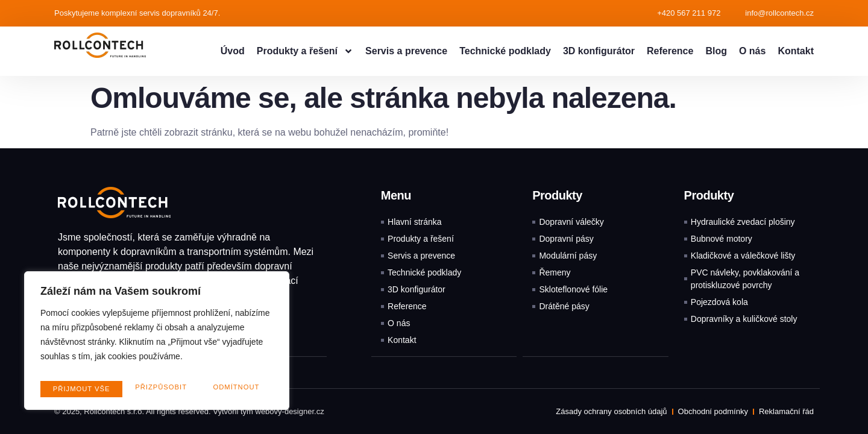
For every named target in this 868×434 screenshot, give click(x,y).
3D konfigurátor (599, 51)
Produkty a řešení (305, 51)
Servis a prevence (406, 51)
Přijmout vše (233, 389)
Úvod (233, 51)
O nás (752, 51)
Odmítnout (154, 389)
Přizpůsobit (77, 389)
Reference (670, 51)
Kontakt (796, 51)
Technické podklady (505, 51)
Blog (716, 51)
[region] (157, 344)
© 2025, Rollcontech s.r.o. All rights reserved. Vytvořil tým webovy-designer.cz (189, 411)
